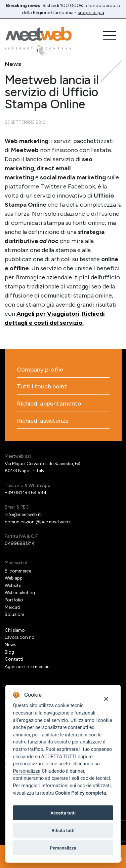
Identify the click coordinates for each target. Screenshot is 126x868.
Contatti (14, 659)
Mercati (12, 607)
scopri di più (91, 13)
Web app (14, 578)
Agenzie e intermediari (27, 666)
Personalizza (27, 771)
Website (13, 585)
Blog (9, 652)
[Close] (106, 698)
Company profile (40, 370)
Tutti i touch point (42, 387)
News (10, 645)
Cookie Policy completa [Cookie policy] (81, 793)
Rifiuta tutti (63, 830)
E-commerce (18, 571)
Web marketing (20, 592)
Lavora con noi (20, 637)
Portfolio (14, 600)
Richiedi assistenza (43, 421)
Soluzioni (14, 614)
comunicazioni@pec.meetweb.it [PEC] (38, 522)
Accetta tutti (63, 813)
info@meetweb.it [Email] (23, 514)
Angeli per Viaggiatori (48, 314)
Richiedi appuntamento (49, 404)
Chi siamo (15, 630)
